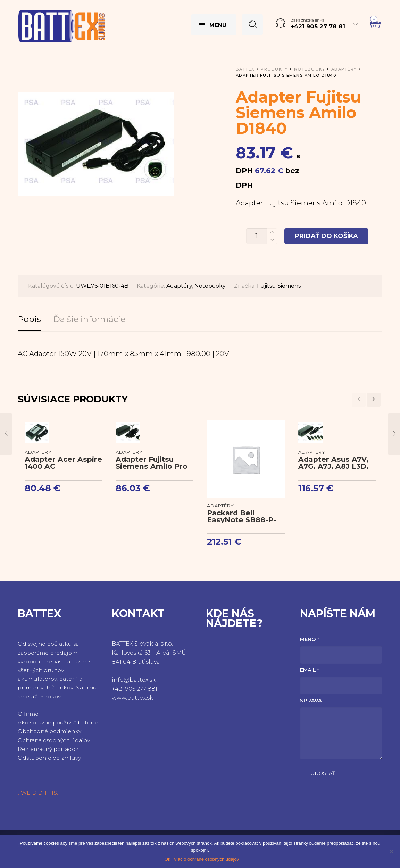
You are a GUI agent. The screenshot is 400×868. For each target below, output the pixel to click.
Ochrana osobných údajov (54, 740)
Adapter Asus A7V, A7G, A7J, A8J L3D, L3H (333, 466)
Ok (168, 859)
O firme (28, 714)
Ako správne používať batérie (58, 723)
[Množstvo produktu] (257, 236)
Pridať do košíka (326, 236)
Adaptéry (179, 286)
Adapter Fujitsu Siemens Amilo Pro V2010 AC (152, 466)
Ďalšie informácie (89, 319)
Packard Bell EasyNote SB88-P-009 (241, 520)
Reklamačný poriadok (48, 749)
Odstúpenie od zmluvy (49, 758)
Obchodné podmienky (49, 731)
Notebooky (210, 286)
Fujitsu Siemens (279, 286)
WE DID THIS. (38, 793)
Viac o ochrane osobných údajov (206, 859)
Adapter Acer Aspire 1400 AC (63, 463)
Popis (29, 319)
